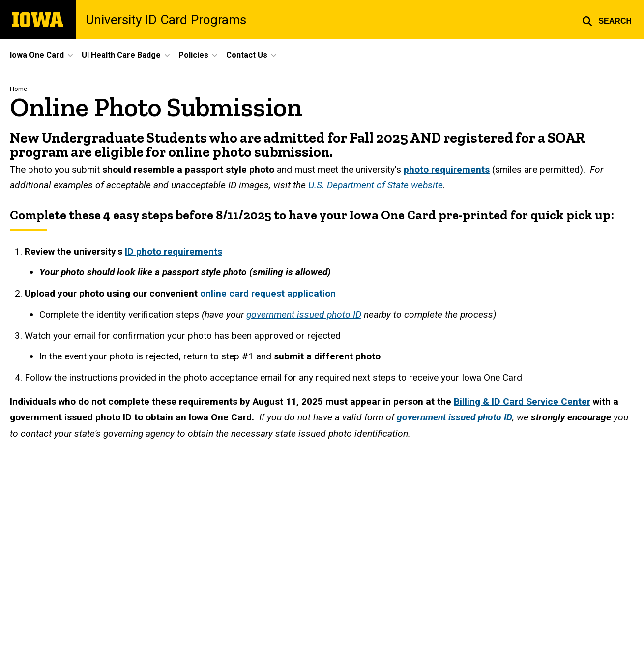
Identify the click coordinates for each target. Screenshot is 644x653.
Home (18, 89)
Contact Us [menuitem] (247, 55)
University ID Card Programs (166, 20)
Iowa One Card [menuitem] (37, 55)
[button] (607, 20)
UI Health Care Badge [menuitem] (121, 55)
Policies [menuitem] (193, 55)
